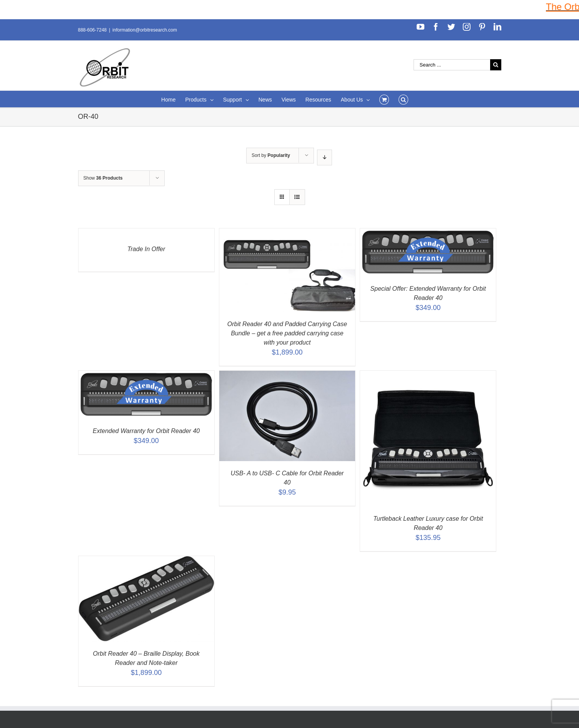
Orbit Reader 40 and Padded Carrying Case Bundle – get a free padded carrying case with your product (287, 333)
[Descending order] (325, 157)
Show (103, 178)
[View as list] (297, 197)
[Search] (403, 99)
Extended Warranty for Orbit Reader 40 (146, 431)
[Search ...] (452, 65)
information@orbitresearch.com (145, 30)
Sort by (271, 155)
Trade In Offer (146, 249)
